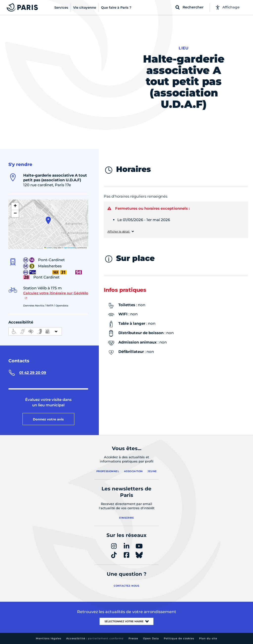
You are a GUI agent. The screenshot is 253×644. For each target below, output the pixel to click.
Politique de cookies (179, 638)
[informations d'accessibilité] (35, 331)
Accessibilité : (95, 638)
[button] (48, 220)
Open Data (151, 638)
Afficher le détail (119, 232)
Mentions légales (49, 638)
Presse (133, 638)
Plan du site (208, 638)
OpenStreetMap (70, 248)
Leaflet (48, 248)
